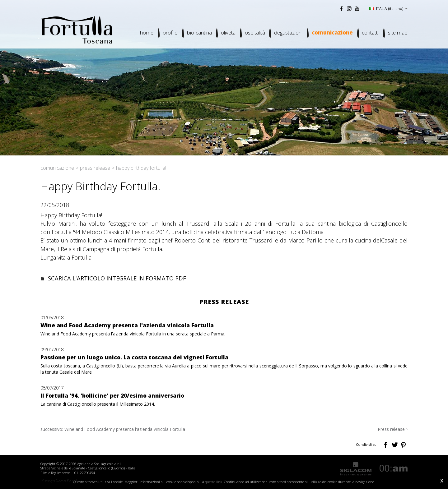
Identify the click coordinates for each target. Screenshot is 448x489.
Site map (398, 33)
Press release (95, 168)
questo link (214, 482)
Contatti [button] (370, 33)
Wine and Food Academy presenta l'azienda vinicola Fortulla (125, 429)
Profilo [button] (169, 33)
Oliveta (228, 33)
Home (146, 33)
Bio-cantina (198, 33)
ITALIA (388, 8)
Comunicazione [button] (332, 33)
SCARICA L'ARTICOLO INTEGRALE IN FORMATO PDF (117, 278)
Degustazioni (288, 33)
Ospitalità (254, 33)
